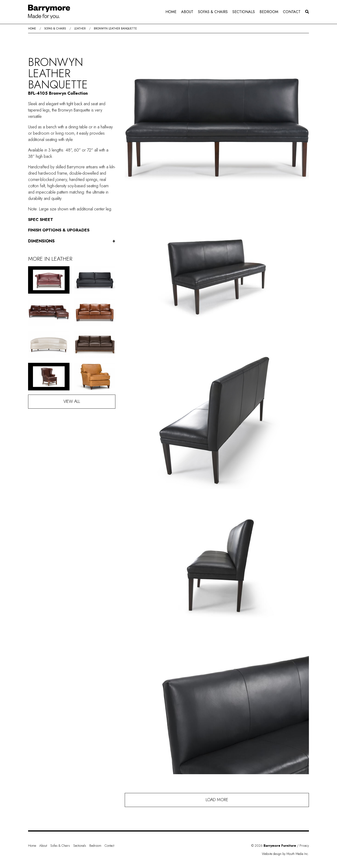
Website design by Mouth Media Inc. (285, 854)
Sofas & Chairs (213, 12)
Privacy (304, 846)
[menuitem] (171, 12)
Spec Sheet (41, 220)
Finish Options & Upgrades (59, 230)
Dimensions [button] (72, 241)
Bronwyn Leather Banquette (115, 29)
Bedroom (269, 12)
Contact (292, 12)
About (187, 12)
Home (171, 12)
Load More (217, 800)
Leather (80, 29)
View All (72, 401)
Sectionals (244, 12)
